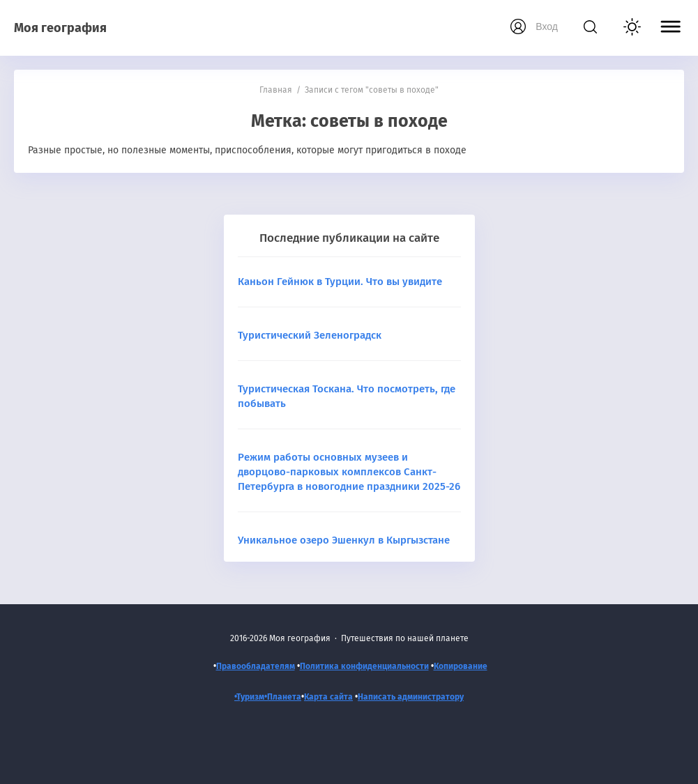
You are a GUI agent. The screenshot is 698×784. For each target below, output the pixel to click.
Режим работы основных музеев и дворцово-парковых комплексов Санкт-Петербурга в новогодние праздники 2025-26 (349, 472)
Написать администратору (411, 697)
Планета (284, 697)
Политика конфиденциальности (364, 666)
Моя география (60, 28)
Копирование (461, 666)
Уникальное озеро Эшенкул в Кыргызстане (344, 540)
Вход (547, 26)
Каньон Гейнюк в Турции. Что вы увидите (340, 282)
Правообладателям (256, 666)
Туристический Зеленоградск (310, 335)
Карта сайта (328, 697)
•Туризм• (251, 697)
